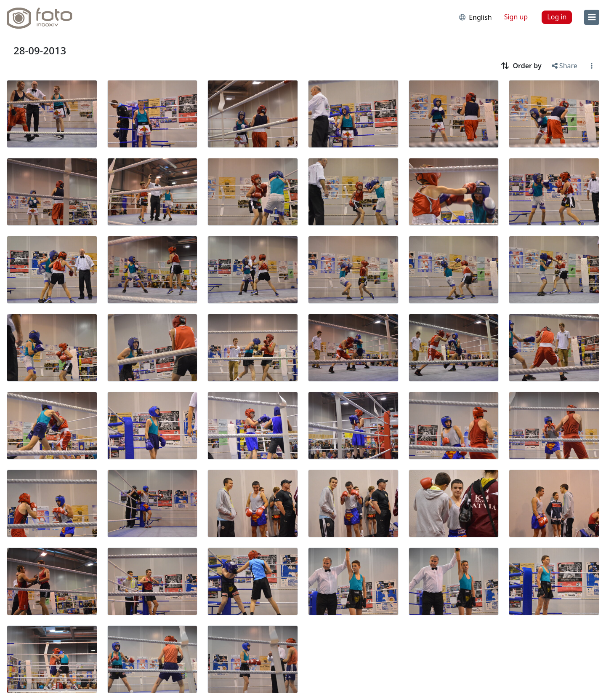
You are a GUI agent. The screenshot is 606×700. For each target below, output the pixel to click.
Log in (557, 17)
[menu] (592, 17)
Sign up (516, 17)
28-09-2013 (40, 50)
